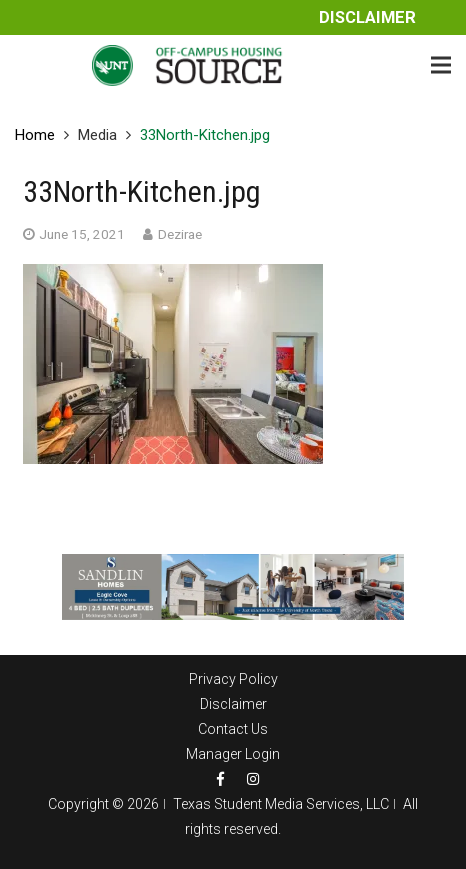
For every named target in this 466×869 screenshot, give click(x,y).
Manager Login (233, 754)
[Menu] (441, 65)
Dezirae (180, 234)
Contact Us (233, 729)
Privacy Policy (233, 679)
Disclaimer (367, 17)
